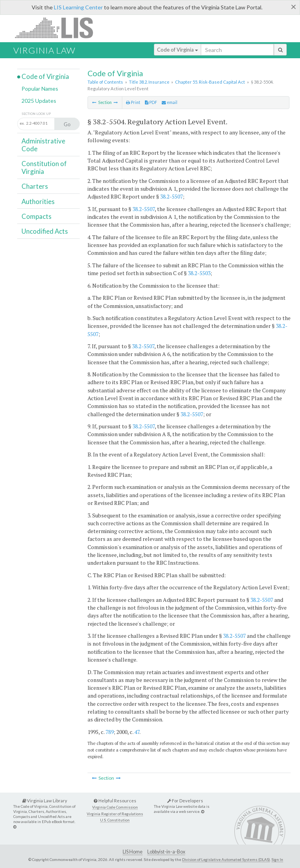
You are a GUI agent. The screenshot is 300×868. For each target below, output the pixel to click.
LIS (58, 28)
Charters (35, 186)
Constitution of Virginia (44, 167)
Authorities (38, 201)
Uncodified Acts (45, 231)
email (170, 102)
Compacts (37, 216)
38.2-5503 (199, 273)
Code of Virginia (178, 50)
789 (110, 732)
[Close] (294, 7)
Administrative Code (43, 145)
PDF (151, 102)
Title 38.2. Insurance (149, 82)
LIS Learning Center (78, 7)
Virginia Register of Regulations (115, 814)
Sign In (277, 859)
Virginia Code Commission (115, 807)
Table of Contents (105, 82)
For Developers (185, 801)
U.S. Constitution (115, 820)
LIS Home (133, 852)
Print (133, 102)
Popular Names (40, 89)
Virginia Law (44, 50)
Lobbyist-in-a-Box (166, 852)
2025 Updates (39, 101)
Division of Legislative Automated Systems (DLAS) (226, 859)
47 (137, 732)
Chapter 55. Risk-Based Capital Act (210, 82)
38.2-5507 (171, 196)
